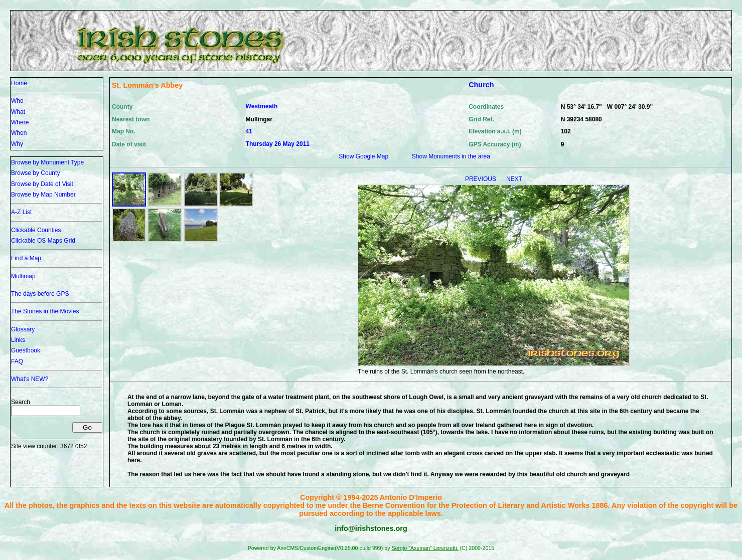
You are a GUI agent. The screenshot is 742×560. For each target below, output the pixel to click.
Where (20, 122)
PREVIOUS (481, 179)
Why (17, 144)
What (18, 112)
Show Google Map (363, 156)
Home (19, 83)
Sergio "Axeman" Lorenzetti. (425, 548)
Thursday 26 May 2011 (278, 144)
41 (249, 131)
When (19, 133)
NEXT (514, 179)
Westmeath (262, 106)
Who (17, 101)
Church (481, 85)
